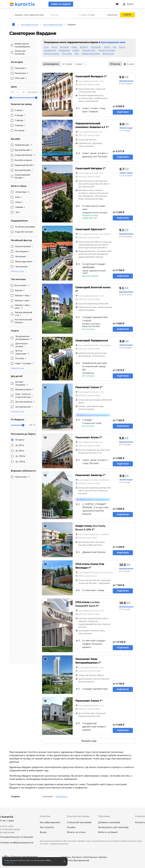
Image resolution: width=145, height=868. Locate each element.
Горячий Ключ (89, 50)
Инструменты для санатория (113, 827)
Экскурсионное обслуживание (24, 338)
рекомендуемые (51, 64)
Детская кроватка (25, 402)
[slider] (11, 98)
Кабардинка (64, 50)
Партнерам (104, 816)
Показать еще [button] (17, 271)
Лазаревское (50, 50)
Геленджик (96, 47)
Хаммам (20, 207)
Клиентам (45, 816)
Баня (19, 197)
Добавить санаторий (109, 822)
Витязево (64, 47)
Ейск (77, 54)
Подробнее (123, 112)
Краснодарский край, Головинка (94, 480)
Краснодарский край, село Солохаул (95, 572)
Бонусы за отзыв (76, 832)
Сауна (19, 202)
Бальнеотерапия (24, 246)
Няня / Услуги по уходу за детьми (24, 396)
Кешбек (71, 827)
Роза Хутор (67, 54)
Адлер (74, 47)
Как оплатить (47, 827)
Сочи (46, 47)
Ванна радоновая (25, 262)
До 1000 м (20, 456)
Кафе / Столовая (25, 363)
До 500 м (20, 451)
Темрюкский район (91, 54)
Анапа (54, 47)
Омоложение (22, 267)
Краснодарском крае (113, 42)
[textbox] (63, 15)
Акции (43, 832)
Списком (115, 64)
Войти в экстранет (108, 832)
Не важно (20, 440)
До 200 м (20, 445)
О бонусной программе (79, 822)
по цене (80, 64)
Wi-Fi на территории (22, 352)
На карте (129, 64)
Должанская (108, 54)
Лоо (115, 47)
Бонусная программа (78, 816)
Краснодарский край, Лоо (91, 132)
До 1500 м (20, 462)
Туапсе (107, 47)
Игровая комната (24, 390)
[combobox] (63, 15)
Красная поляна (52, 54)
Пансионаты (61, 796)
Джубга (76, 50)
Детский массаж (24, 407)
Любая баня (23, 192)
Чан (18, 212)
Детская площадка (22, 383)
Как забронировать (50, 822)
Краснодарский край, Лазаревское (95, 234)
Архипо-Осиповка (107, 50)
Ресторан (21, 358)
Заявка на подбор (61, 4)
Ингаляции (21, 256)
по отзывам (67, 64)
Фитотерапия (23, 251)
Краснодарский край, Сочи (91, 81)
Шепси (122, 47)
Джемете (84, 47)
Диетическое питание (22, 345)
